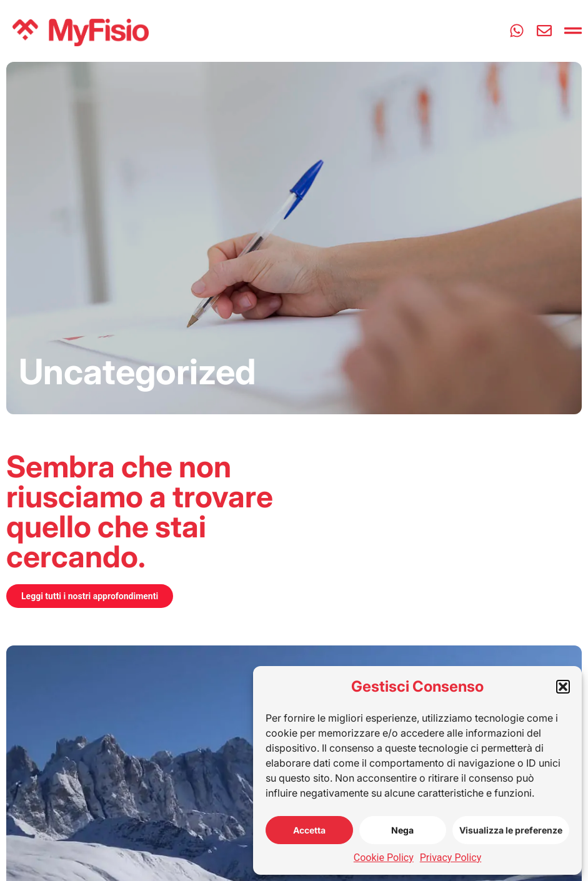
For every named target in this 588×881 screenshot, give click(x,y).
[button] (563, 687)
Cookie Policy (384, 858)
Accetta (309, 830)
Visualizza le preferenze (511, 830)
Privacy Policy (451, 858)
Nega (402, 830)
